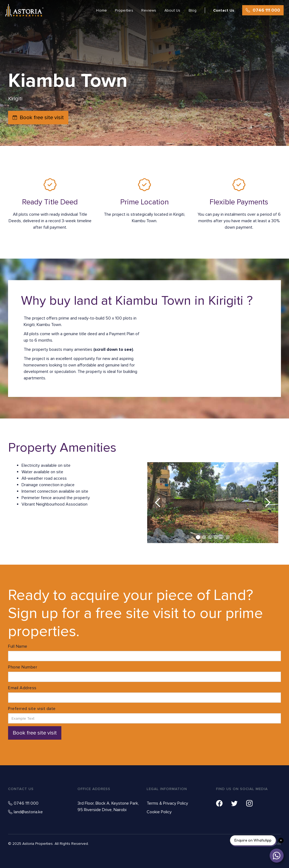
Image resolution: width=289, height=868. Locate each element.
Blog (193, 10)
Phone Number (23, 667)
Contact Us (224, 10)
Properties (124, 10)
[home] (24, 10)
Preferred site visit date (32, 709)
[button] (158, 503)
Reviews (149, 10)
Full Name (18, 646)
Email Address (22, 688)
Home (101, 10)
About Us (172, 10)
